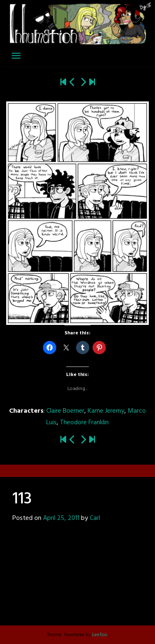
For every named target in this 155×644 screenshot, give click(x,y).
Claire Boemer (65, 411)
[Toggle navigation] (16, 56)
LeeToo (100, 635)
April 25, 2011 (61, 518)
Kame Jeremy (106, 411)
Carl (95, 518)
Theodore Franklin (84, 423)
